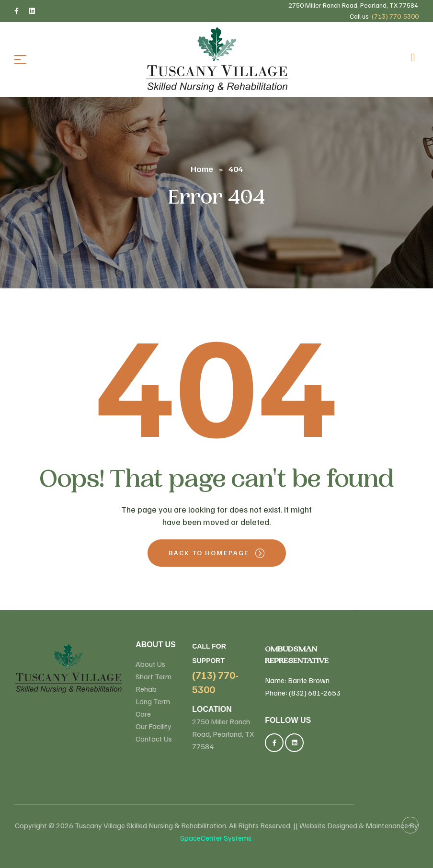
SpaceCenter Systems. (216, 838)
